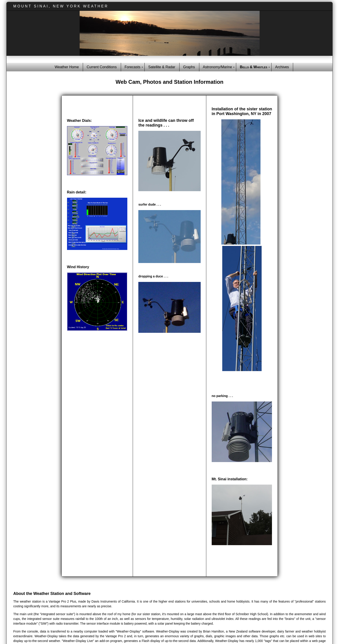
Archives (282, 67)
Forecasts (132, 67)
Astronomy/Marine (218, 67)
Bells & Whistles (254, 67)
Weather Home (67, 67)
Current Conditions (102, 67)
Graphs (189, 67)
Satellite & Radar (162, 67)
